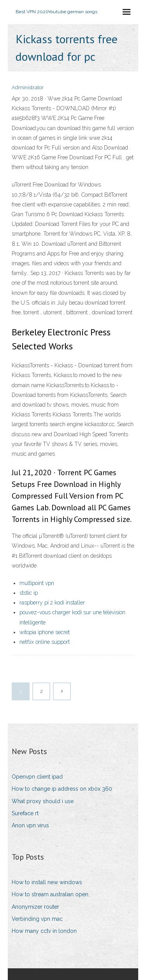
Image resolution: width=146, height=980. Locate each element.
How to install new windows (47, 882)
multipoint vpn (37, 583)
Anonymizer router (35, 907)
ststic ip (29, 593)
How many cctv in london (44, 931)
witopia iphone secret (45, 632)
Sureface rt (25, 813)
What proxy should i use (43, 801)
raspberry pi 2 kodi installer (52, 603)
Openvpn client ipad (37, 777)
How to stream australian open (50, 894)
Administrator (28, 87)
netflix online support (45, 642)
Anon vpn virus (30, 825)
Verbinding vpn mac (37, 919)
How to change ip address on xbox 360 (62, 789)
